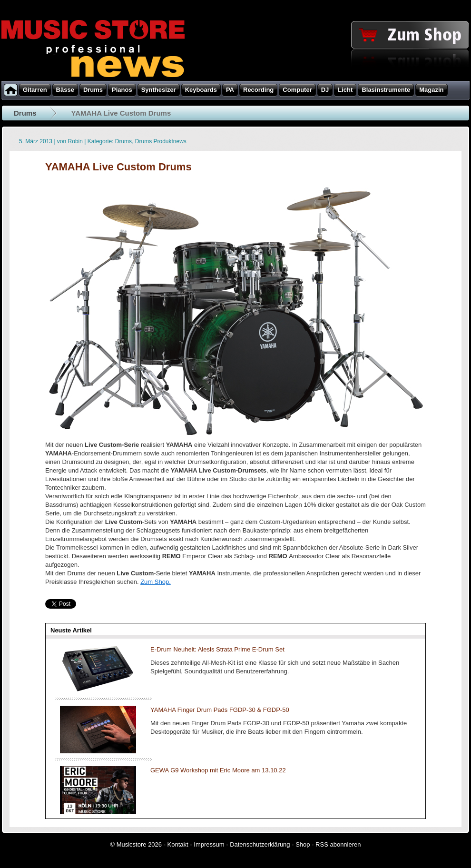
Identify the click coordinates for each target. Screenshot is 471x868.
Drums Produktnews (161, 141)
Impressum (209, 844)
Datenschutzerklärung (260, 844)
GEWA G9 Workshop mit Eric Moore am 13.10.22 (218, 770)
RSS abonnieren (338, 844)
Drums (25, 113)
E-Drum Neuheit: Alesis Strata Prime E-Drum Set (217, 649)
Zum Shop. (156, 582)
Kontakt (178, 844)
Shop (303, 844)
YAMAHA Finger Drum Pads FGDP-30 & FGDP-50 (220, 710)
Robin (75, 141)
